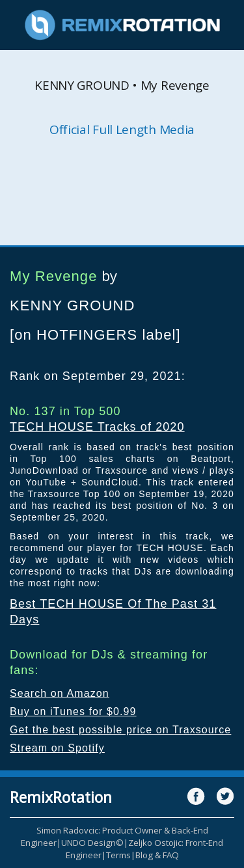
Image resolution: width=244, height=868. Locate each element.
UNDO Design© (92, 843)
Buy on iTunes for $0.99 (73, 712)
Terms (118, 855)
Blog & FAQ (157, 855)
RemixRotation (61, 797)
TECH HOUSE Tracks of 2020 (97, 427)
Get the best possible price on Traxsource (120, 730)
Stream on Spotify (57, 748)
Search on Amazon (60, 693)
